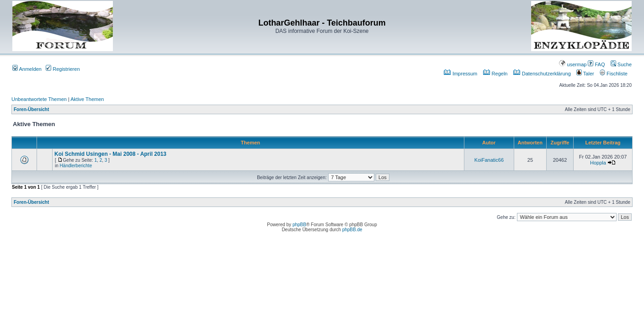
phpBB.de (352, 230)
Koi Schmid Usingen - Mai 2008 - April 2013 (110, 154)
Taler (585, 74)
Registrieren (63, 69)
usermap (573, 64)
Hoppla (598, 163)
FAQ (596, 64)
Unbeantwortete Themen (39, 99)
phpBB (299, 225)
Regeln (495, 74)
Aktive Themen (87, 99)
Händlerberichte (76, 166)
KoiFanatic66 (489, 160)
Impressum (460, 74)
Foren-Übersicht (31, 109)
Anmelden (27, 69)
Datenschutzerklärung (542, 74)
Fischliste (614, 74)
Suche (621, 64)
